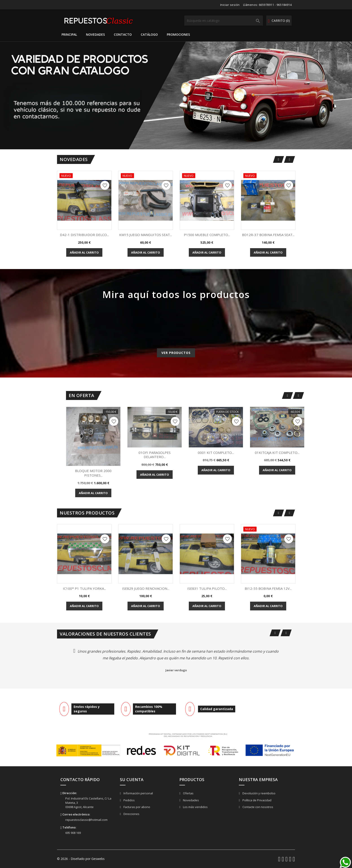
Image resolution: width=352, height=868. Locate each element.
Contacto (123, 34)
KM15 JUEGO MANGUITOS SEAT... (146, 235)
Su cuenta (132, 780)
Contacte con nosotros (257, 807)
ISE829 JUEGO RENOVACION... (146, 588)
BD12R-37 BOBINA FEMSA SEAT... (268, 235)
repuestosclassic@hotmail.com (86, 820)
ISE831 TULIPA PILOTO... (207, 588)
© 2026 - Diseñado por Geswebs (81, 859)
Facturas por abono (136, 807)
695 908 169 (73, 833)
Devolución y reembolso (259, 793)
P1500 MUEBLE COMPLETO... (207, 235)
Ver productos (176, 353)
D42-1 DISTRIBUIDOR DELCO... (84, 235)
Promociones (178, 34)
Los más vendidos (195, 807)
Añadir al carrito (84, 252)
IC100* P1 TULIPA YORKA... (84, 588)
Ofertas (188, 793)
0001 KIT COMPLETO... (216, 453)
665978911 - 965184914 (275, 5)
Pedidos (129, 800)
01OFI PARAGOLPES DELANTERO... (155, 455)
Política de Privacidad (257, 800)
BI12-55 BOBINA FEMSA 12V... (268, 588)
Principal (69, 34)
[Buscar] (224, 21)
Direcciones (131, 814)
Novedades (95, 34)
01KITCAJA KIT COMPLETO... (277, 453)
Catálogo (149, 34)
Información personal (138, 793)
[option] (176, 95)
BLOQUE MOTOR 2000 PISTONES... (93, 473)
